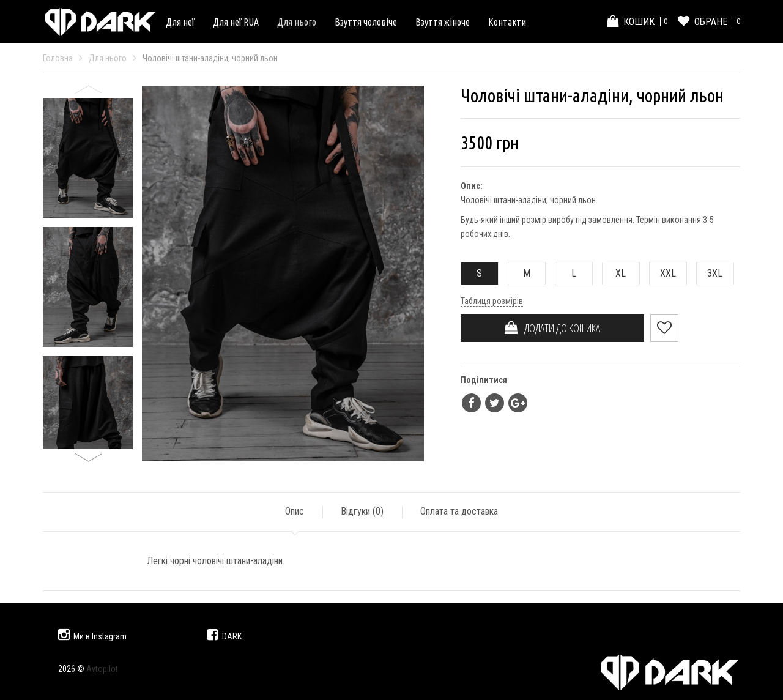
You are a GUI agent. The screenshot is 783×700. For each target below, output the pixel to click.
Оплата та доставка (459, 511)
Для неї (180, 22)
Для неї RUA (236, 22)
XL (614, 273)
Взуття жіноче (443, 22)
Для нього (297, 22)
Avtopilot (102, 669)
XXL (663, 273)
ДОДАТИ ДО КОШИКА (552, 328)
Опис (295, 511)
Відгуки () (362, 511)
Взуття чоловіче (366, 22)
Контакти (507, 22)
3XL (710, 273)
